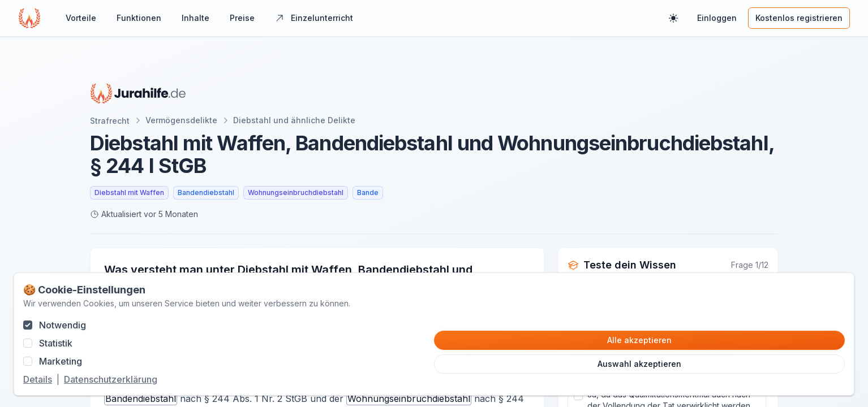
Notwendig (63, 325)
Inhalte (195, 18)
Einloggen (717, 18)
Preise (242, 18)
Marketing (61, 361)
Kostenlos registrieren (799, 18)
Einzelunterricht (314, 18)
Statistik (56, 343)
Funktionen (139, 18)
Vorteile (81, 18)
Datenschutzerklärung (111, 379)
